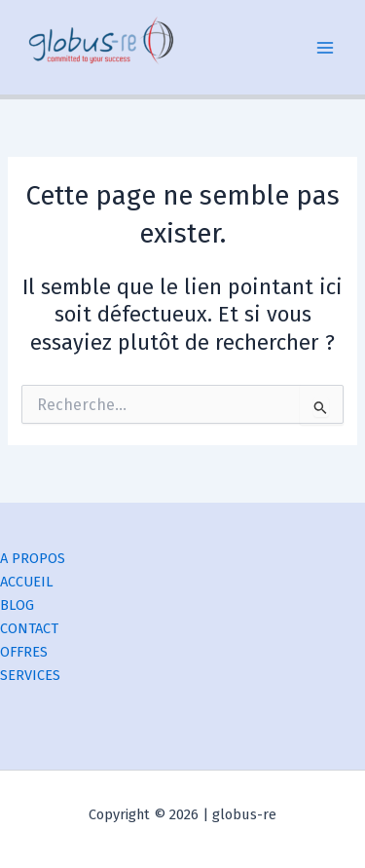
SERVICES (30, 675)
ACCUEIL (27, 582)
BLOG (17, 605)
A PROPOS (33, 558)
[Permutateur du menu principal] (325, 48)
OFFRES (24, 652)
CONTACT (29, 628)
